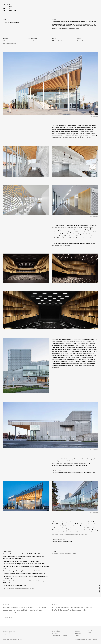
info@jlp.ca (55, 633)
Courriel (74, 554)
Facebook (55, 554)
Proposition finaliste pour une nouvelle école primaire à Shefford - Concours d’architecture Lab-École (72, 609)
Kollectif (90, 632)
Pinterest (68, 554)
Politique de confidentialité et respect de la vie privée (86, 639)
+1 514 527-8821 (56, 631)
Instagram (78, 633)
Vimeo (90, 631)
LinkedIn (62, 554)
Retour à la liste (7, 618)
